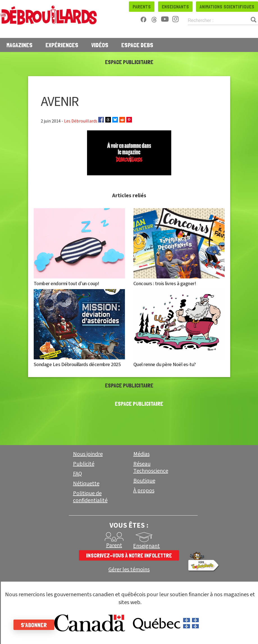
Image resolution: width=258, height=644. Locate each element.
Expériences (62, 45)
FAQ (77, 474)
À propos (144, 491)
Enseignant (146, 546)
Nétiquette (86, 484)
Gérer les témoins (129, 570)
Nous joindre (88, 454)
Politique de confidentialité (90, 497)
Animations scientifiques (227, 7)
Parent (114, 545)
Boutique (144, 481)
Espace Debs (137, 45)
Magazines (20, 45)
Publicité (84, 464)
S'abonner (34, 625)
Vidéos (100, 45)
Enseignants (175, 7)
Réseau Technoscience (151, 467)
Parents (142, 7)
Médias (141, 454)
